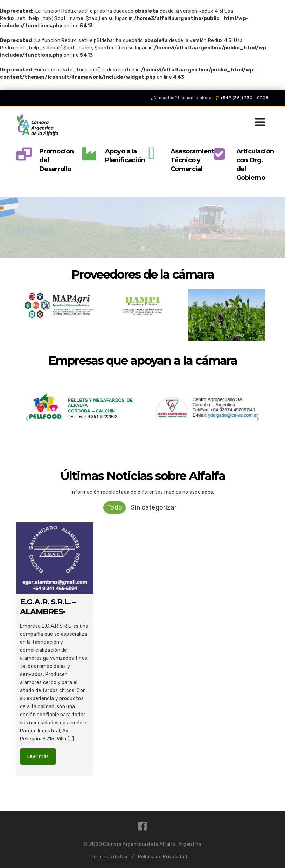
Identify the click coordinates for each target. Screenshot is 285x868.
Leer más (38, 756)
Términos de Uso (110, 857)
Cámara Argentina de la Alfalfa (139, 844)
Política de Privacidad (163, 857)
